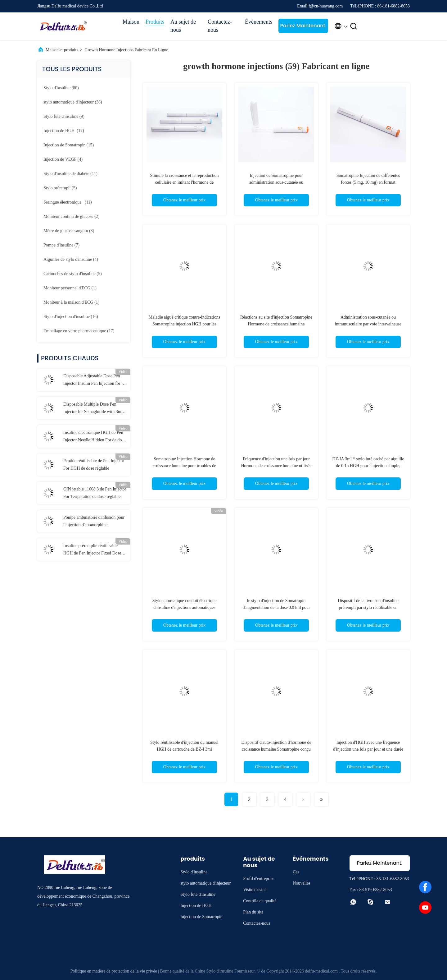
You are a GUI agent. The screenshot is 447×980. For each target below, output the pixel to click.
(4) (63, 159)
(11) (70, 174)
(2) (71, 216)
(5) (60, 188)
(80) (61, 88)
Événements (259, 22)
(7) (61, 245)
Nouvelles (302, 883)
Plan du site (253, 912)
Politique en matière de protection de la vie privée (114, 971)
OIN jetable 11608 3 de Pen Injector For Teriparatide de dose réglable (95, 493)
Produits (155, 22)
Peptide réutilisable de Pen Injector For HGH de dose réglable (94, 465)
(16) (71, 317)
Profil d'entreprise (259, 879)
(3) (69, 231)
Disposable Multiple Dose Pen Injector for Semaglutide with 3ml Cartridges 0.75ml (93, 409)
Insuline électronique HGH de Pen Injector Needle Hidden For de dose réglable (94, 437)
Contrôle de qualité (260, 901)
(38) (73, 102)
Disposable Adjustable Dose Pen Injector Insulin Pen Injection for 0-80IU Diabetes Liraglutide (94, 380)
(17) (64, 131)
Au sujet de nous (183, 26)
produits (71, 50)
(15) (69, 145)
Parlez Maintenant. (303, 26)
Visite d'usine (255, 890)
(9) (64, 116)
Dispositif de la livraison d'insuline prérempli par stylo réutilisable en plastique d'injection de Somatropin (368, 607)
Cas (296, 872)
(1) (70, 288)
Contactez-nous (220, 26)
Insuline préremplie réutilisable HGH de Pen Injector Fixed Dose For (92, 550)
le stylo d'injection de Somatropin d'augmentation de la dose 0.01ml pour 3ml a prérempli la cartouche (276, 607)
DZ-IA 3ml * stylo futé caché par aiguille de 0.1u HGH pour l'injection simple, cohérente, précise (368, 466)
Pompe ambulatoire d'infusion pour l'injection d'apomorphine (94, 521)
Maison (131, 22)
